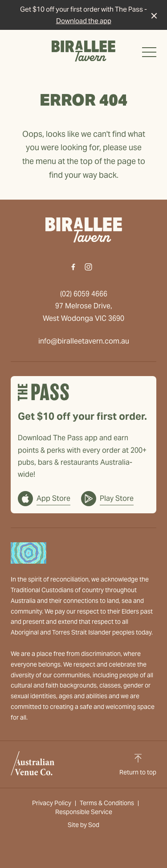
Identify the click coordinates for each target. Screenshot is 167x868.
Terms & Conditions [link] (107, 803)
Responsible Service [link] (84, 812)
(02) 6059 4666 (84, 294)
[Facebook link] (73, 267)
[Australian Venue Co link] (33, 763)
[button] (149, 54)
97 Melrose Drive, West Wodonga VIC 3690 (83, 312)
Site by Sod (83, 825)
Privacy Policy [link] (52, 803)
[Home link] (83, 51)
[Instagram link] (89, 267)
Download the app (84, 21)
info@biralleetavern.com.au (84, 341)
